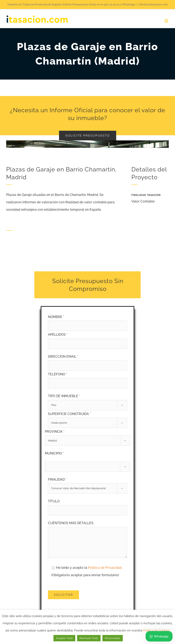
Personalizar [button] (113, 638)
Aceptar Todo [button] (64, 638)
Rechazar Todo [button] (89, 638)
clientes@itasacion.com (153, 4)
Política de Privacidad (105, 568)
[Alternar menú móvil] (167, 21)
